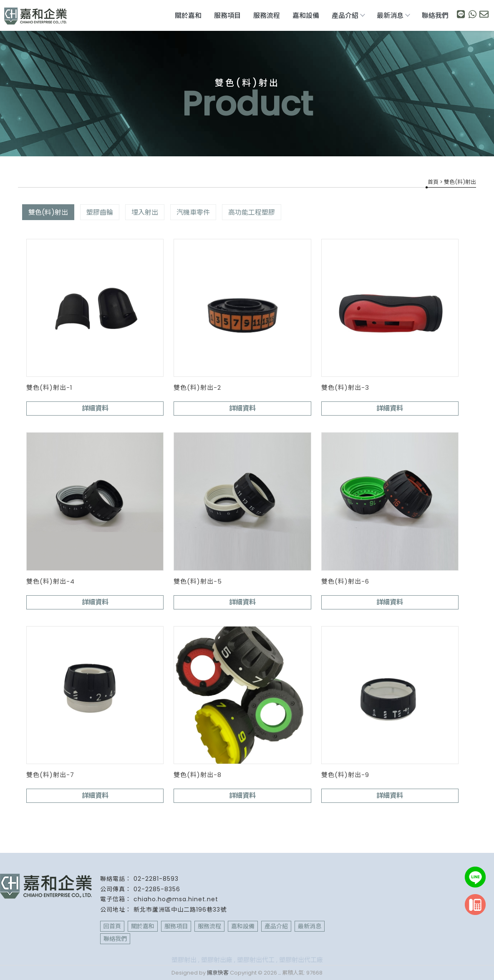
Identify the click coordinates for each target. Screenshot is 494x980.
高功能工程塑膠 (252, 212)
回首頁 (112, 926)
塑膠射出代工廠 (301, 960)
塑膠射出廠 (217, 960)
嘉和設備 (306, 16)
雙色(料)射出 (48, 212)
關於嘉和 (188, 16)
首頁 (433, 182)
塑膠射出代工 (256, 960)
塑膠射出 (184, 960)
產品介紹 (348, 16)
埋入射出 (145, 212)
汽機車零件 (193, 212)
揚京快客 (218, 973)
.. (280, 973)
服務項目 (227, 16)
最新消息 (393, 16)
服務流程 (267, 16)
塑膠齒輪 (100, 212)
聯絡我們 (435, 16)
